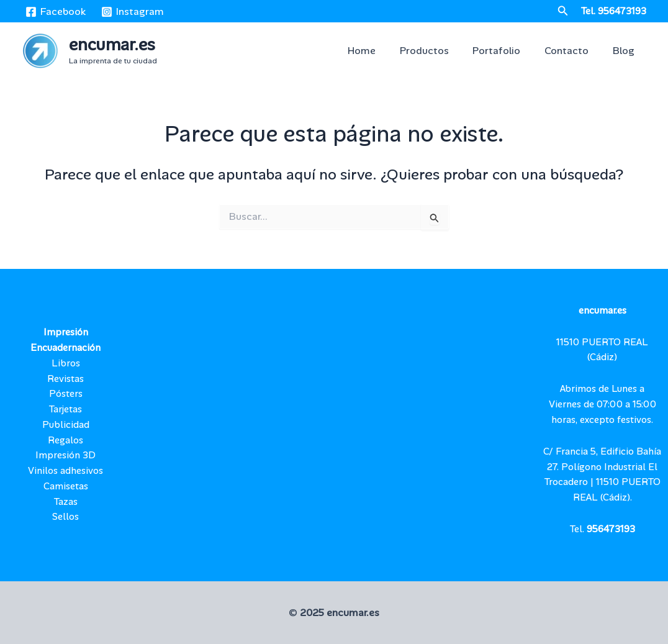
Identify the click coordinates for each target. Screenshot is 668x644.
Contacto (573, 51)
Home (380, 51)
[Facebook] (56, 12)
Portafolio (507, 51)
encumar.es (112, 44)
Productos (439, 51)
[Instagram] (133, 12)
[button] (563, 11)
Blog (625, 51)
